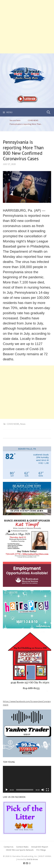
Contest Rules (22, 847)
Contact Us (9, 847)
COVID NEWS (13, 424)
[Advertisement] (27, 27)
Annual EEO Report (40, 847)
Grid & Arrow (32, 859)
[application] (27, 779)
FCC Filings (41, 850)
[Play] (7, 790)
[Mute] (43, 790)
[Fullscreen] (47, 790)
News (23, 424)
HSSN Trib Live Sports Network (20, 850)
